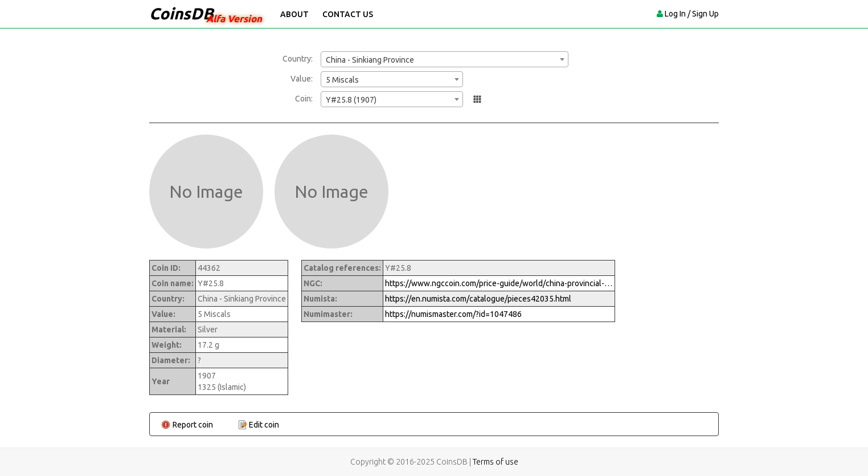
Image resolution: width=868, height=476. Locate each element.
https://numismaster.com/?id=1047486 (453, 314)
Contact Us (348, 14)
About (294, 14)
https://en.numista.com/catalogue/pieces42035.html (478, 299)
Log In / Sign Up (692, 14)
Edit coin (264, 425)
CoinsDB (181, 13)
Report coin (193, 425)
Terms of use (496, 462)
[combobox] (445, 59)
